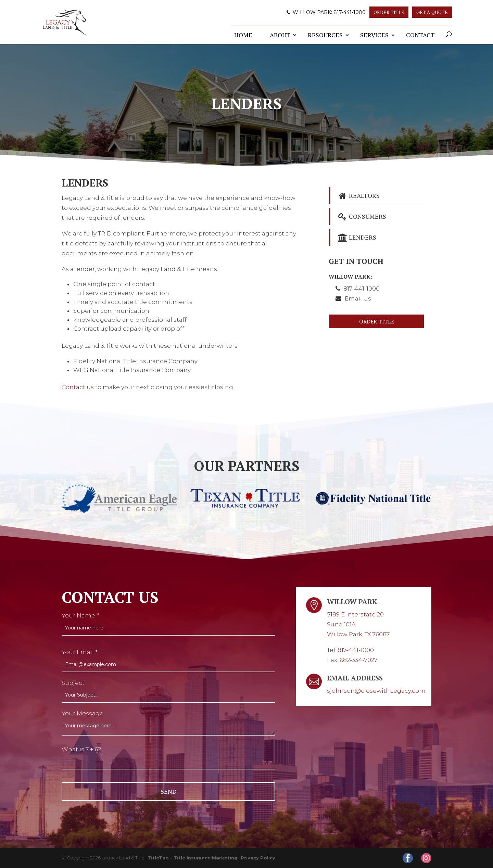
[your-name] (168, 628)
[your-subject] (168, 695)
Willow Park (352, 602)
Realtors (359, 195)
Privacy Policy (258, 858)
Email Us (358, 298)
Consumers (362, 216)
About (280, 35)
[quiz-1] (168, 762)
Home (243, 35)
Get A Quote (432, 12)
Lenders (357, 237)
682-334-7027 (358, 660)
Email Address (355, 678)
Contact (420, 35)
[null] (168, 792)
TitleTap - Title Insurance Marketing (193, 858)
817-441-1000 (350, 12)
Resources (325, 35)
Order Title (389, 12)
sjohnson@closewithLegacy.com (376, 691)
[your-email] (168, 665)
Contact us (78, 387)
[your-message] (168, 727)
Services (374, 35)
